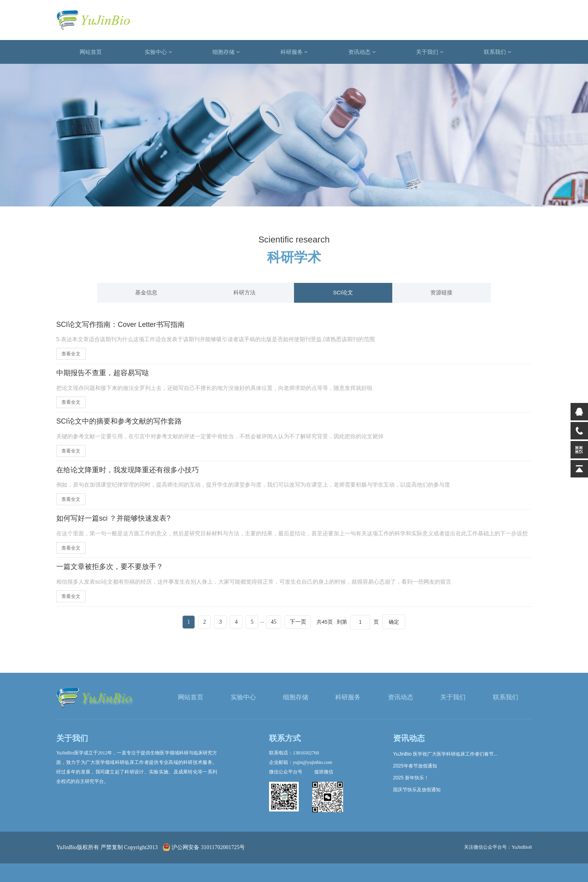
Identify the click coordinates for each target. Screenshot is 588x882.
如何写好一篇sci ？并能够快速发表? (120, 525)
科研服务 (294, 52)
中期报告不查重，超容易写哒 (108, 375)
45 (279, 630)
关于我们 (430, 52)
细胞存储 (226, 52)
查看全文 (71, 355)
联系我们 (497, 52)
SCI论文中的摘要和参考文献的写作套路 (126, 425)
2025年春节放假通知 (415, 766)
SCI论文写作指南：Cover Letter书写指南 (128, 325)
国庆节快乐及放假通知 (417, 790)
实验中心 (158, 52)
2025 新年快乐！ (411, 778)
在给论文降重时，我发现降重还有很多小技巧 (136, 475)
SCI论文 (343, 293)
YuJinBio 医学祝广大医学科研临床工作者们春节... (445, 754)
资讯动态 (362, 52)
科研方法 (245, 293)
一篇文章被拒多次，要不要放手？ (116, 575)
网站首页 (91, 52)
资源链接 (442, 293)
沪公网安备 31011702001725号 (204, 847)
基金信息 (146, 293)
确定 (408, 630)
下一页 (307, 630)
